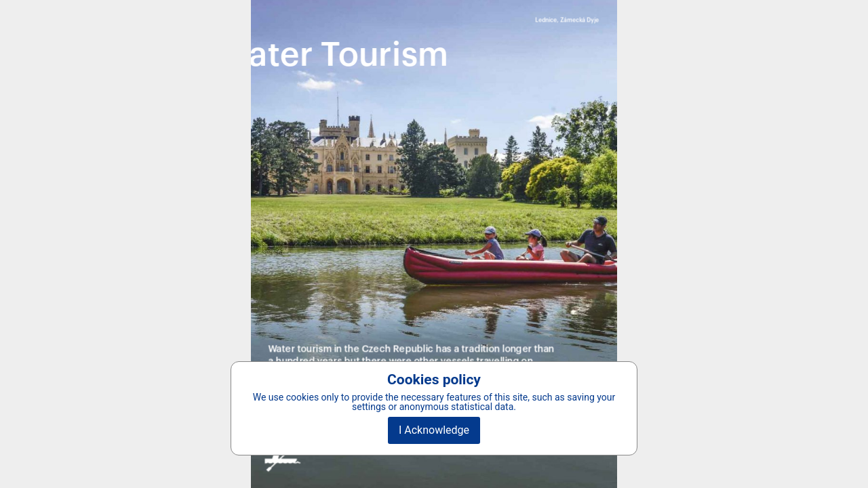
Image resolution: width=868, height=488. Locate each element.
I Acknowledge (434, 430)
